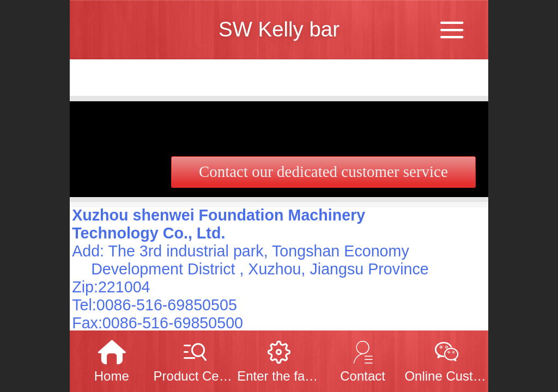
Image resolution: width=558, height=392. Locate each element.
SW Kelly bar (279, 29)
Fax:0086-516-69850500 (157, 323)
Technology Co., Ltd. (148, 233)
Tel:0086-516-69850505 (154, 305)
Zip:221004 (111, 287)
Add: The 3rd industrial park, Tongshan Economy (241, 251)
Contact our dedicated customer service (323, 171)
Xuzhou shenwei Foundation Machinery (219, 215)
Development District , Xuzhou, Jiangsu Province (260, 269)
